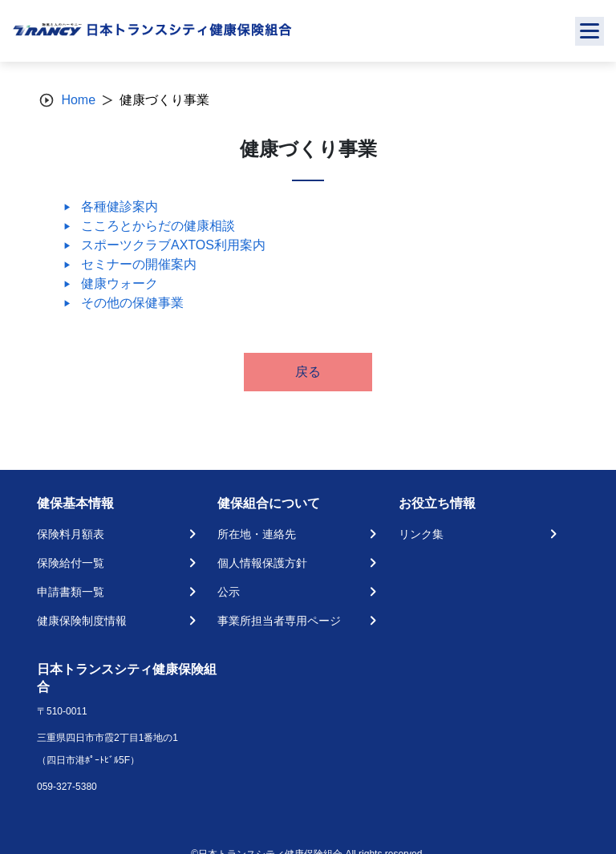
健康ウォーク (120, 283)
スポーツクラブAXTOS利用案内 (173, 245)
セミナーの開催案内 (139, 264)
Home (78, 100)
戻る (308, 372)
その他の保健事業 (132, 303)
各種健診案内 (120, 206)
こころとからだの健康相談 (158, 226)
